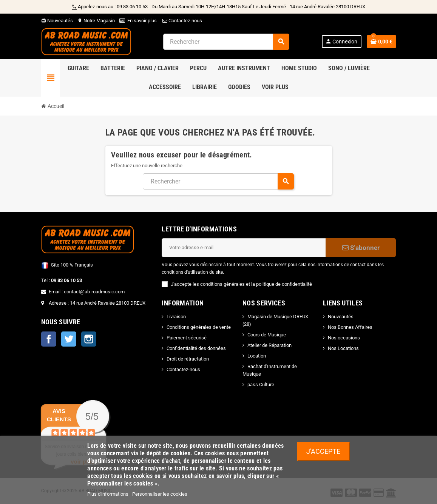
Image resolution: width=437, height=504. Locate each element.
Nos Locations (343, 348)
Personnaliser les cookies (160, 494)
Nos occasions (344, 338)
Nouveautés (57, 21)
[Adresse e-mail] (244, 248)
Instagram (89, 339)
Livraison (176, 317)
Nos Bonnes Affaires (350, 327)
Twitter (69, 339)
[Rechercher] (226, 42)
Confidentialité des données (196, 348)
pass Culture (261, 385)
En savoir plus (142, 21)
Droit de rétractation (188, 359)
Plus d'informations (108, 494)
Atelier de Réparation (269, 345)
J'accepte (323, 451)
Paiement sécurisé (187, 338)
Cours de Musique (267, 335)
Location (257, 356)
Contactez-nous (182, 21)
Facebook (49, 339)
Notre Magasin (96, 21)
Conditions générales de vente (199, 327)
